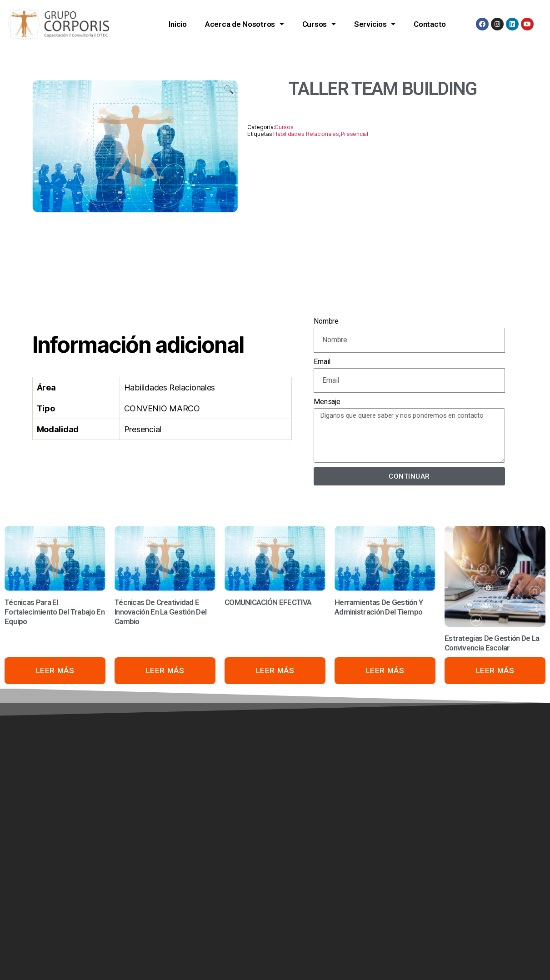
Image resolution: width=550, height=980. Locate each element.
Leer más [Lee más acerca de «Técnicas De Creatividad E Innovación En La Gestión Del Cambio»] (165, 670)
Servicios (375, 24)
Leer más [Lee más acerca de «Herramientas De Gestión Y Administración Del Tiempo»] (385, 670)
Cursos (319, 24)
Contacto (430, 24)
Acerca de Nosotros (245, 24)
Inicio (177, 24)
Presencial (355, 134)
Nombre (326, 321)
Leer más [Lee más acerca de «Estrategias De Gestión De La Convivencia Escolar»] (495, 670)
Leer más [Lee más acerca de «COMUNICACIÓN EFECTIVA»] (275, 670)
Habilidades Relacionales (306, 134)
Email (322, 362)
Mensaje (327, 402)
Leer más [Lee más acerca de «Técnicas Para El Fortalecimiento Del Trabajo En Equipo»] (55, 670)
